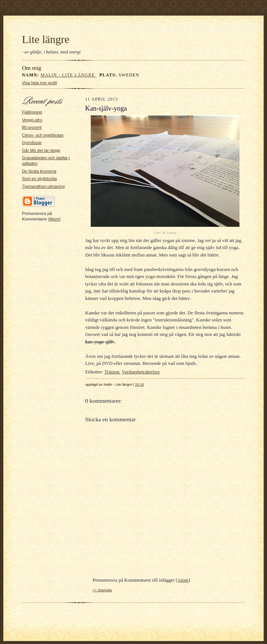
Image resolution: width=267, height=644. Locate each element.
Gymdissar (32, 143)
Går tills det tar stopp (41, 150)
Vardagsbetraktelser (141, 372)
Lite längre (46, 39)
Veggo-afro (32, 120)
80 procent (32, 127)
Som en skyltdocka (39, 179)
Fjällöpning (32, 112)
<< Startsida (102, 590)
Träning (112, 372)
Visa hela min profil (39, 83)
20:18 (139, 384)
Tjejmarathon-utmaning (43, 186)
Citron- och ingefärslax (43, 135)
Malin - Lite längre (68, 75)
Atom (54, 219)
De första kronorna (39, 171)
